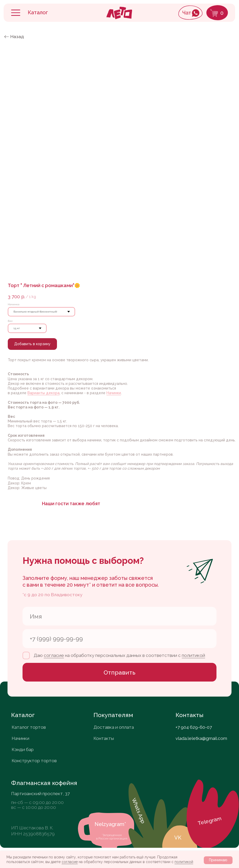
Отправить (119, 672)
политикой (184, 862)
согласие (70, 862)
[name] (120, 616)
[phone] (120, 638)
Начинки (114, 393)
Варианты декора (44, 393)
